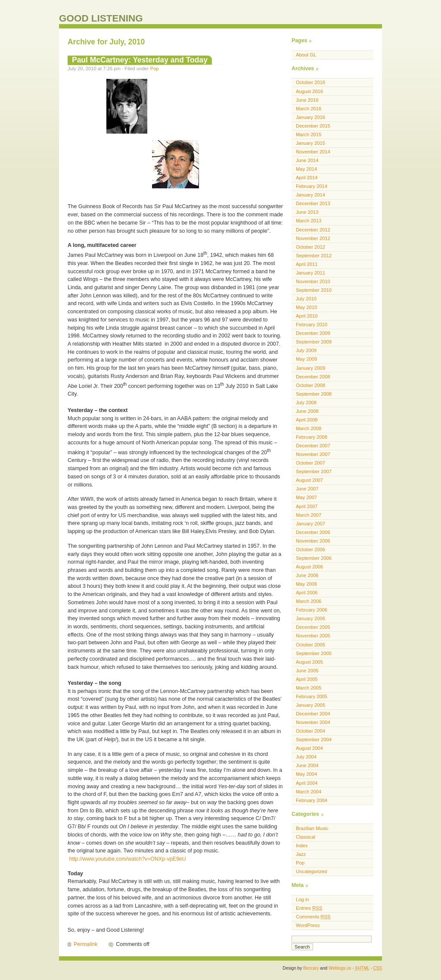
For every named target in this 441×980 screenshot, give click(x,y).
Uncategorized (311, 871)
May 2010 (306, 307)
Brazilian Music (312, 828)
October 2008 (311, 385)
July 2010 (306, 299)
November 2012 (313, 238)
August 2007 (309, 480)
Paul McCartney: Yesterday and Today (140, 60)
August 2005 (309, 662)
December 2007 (313, 446)
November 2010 (313, 281)
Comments (313, 917)
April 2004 (307, 783)
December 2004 (313, 714)
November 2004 (313, 722)
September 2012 (314, 256)
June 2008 (307, 411)
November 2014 (313, 152)
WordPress (308, 925)
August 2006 (309, 567)
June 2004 (307, 765)
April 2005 (307, 679)
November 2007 (313, 454)
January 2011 (311, 273)
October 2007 (311, 463)
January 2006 (311, 618)
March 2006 (309, 601)
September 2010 (314, 290)
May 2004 (306, 774)
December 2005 (313, 627)
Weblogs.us (340, 968)
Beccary (311, 968)
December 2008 (313, 377)
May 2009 (306, 359)
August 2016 (309, 91)
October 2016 (311, 82)
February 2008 (312, 437)
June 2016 (307, 100)
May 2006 (306, 584)
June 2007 (307, 489)
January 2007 (311, 524)
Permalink (85, 944)
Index (302, 846)
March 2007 (309, 515)
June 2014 (307, 160)
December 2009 (313, 333)
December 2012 (313, 230)
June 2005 (307, 671)
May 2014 (306, 169)
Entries (309, 908)
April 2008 (307, 420)
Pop (154, 69)
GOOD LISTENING (101, 18)
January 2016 (311, 117)
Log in (303, 899)
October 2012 (311, 247)
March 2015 (309, 134)
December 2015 (313, 126)
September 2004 (314, 740)
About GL (306, 55)
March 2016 (309, 109)
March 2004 (309, 792)
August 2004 (309, 748)
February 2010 (312, 325)
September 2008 (314, 394)
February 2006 (312, 610)
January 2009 (311, 368)
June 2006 (307, 575)
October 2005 (311, 645)
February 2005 (312, 696)
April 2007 (307, 506)
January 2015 (311, 143)
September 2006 (314, 558)
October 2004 (311, 731)
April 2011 (307, 264)
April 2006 (307, 593)
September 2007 (314, 471)
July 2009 (306, 350)
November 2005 (313, 636)
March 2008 (309, 428)
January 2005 (311, 705)
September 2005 (314, 653)
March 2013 (309, 221)
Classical (306, 837)
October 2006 (311, 549)
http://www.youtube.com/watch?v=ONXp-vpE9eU (127, 859)
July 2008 (306, 403)
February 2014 (312, 186)
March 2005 (309, 688)
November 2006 (313, 541)
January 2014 (311, 195)
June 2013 (307, 212)
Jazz (301, 854)
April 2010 (307, 316)
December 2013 (313, 203)
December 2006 (313, 532)
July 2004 (306, 757)
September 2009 (314, 342)
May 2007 (306, 497)
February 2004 (312, 800)
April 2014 (307, 178)
